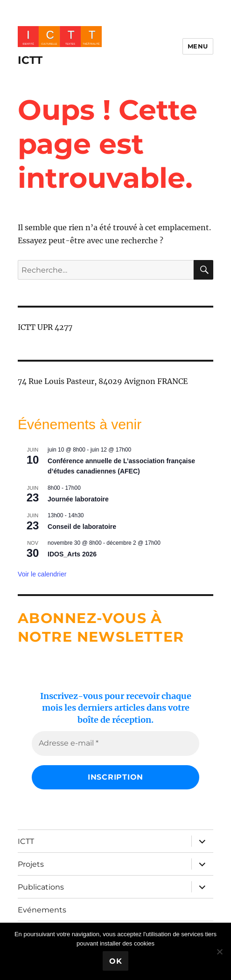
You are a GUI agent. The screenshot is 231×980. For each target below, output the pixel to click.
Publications (41, 887)
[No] (219, 952)
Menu (198, 46)
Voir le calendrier (42, 574)
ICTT (30, 60)
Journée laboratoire (78, 499)
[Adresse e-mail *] (115, 743)
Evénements (42, 910)
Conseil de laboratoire (82, 527)
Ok (116, 961)
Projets (31, 864)
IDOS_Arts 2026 (72, 554)
